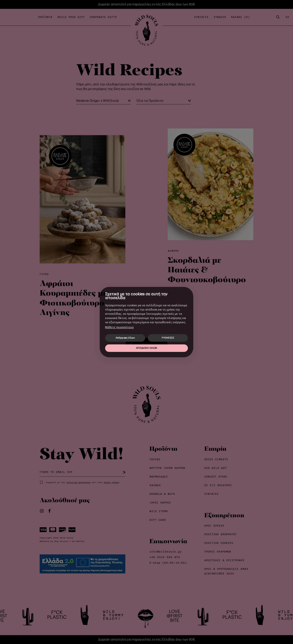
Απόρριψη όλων (125, 338)
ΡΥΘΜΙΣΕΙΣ (168, 338)
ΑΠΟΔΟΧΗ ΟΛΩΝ (146, 348)
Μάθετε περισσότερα (119, 327)
